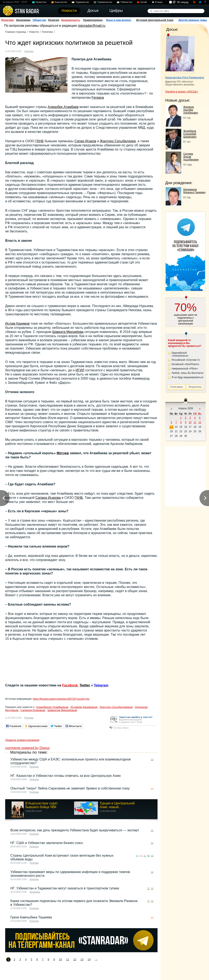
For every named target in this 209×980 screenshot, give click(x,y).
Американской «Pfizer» (185, 369)
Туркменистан (105, 2)
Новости (34, 32)
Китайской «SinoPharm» (185, 364)
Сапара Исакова (48, 498)
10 (60, 959)
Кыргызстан (61, 2)
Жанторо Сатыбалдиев (118, 141)
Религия (54, 20)
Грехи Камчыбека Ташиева (31, 917)
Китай (144, 2)
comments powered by (27, 748)
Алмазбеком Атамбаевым (52, 707)
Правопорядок (93, 20)
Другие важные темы (193, 20)
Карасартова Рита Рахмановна (185, 77)
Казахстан (41, 2)
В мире (159, 2)
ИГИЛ (80, 370)
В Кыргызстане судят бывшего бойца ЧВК (42, 805)
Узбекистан (126, 2)
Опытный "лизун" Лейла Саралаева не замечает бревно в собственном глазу (70, 788)
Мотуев (63, 453)
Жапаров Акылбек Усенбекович (191, 110)
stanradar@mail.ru (92, 26)
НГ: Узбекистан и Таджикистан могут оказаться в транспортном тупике (65, 888)
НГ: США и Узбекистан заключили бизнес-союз (47, 843)
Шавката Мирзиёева (68, 332)
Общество (39, 20)
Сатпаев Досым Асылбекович (191, 157)
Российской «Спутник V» (186, 360)
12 (75, 959)
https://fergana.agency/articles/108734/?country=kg (61, 699)
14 (89, 959)
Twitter (85, 685)
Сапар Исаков (85, 141)
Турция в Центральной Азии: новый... (117, 805)
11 (68, 959)
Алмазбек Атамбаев (63, 107)
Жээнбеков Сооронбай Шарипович (190, 134)
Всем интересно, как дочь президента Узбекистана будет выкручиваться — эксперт (75, 830)
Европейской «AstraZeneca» (180, 354)
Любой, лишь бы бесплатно (188, 373)
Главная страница (16, 32)
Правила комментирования (22, 740)
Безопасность (71, 20)
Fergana (98, 98)
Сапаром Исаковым (33, 710)
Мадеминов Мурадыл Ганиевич (194, 191)
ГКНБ (39, 141)
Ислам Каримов (17, 324)
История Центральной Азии (155, 20)
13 (82, 959)
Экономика (23, 20)
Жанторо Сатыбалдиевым (116, 707)
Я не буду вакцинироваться (188, 377)
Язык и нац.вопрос (119, 20)
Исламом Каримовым (84, 707)
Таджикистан (82, 2)
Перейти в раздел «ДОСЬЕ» (182, 92)
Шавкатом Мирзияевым (62, 710)
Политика (7, 20)
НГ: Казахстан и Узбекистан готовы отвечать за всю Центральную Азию (66, 776)
